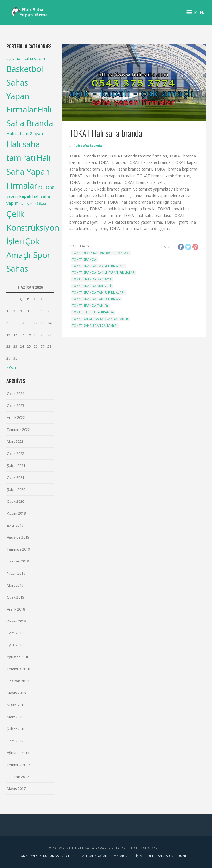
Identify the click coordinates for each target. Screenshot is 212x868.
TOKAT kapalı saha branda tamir (100, 319)
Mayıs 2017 (16, 789)
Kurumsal (52, 856)
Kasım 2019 (16, 513)
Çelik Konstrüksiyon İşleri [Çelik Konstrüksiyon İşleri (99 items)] (33, 227)
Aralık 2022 (16, 417)
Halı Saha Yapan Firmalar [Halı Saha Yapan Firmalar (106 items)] (29, 172)
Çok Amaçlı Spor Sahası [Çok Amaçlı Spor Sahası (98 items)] (28, 255)
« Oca (11, 367)
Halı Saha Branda (88, 145)
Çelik (70, 856)
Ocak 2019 (16, 597)
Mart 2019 (15, 585)
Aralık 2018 (16, 609)
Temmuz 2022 (18, 429)
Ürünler (183, 856)
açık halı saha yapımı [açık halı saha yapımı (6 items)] (27, 58)
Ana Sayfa (29, 856)
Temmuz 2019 (18, 549)
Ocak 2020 (16, 501)
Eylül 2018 (15, 645)
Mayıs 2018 (16, 693)
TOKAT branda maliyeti (92, 286)
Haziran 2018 (18, 681)
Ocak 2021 (16, 477)
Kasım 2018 (16, 621)
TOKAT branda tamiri (90, 306)
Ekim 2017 (15, 741)
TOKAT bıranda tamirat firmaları (101, 253)
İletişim (136, 856)
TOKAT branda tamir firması (97, 299)
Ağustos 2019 (18, 537)
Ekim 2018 (15, 633)
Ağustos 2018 (18, 657)
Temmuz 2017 (18, 765)
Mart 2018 (15, 717)
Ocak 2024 (16, 394)
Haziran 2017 (18, 777)
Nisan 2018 (16, 705)
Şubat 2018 (16, 729)
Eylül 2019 (15, 525)
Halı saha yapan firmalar (102, 856)
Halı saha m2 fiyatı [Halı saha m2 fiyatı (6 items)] (25, 133)
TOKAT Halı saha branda (93, 312)
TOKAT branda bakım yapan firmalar (104, 272)
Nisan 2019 (16, 573)
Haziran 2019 (18, 561)
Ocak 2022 (16, 454)
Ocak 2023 (16, 406)
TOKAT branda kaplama (92, 279)
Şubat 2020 (16, 489)
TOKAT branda (84, 259)
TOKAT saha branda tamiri (95, 326)
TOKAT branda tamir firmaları (99, 292)
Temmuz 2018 (18, 669)
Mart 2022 (15, 441)
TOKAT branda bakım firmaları (99, 266)
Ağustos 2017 (18, 753)
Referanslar (159, 856)
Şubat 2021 (16, 466)
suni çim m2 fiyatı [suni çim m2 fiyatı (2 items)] (33, 204)
